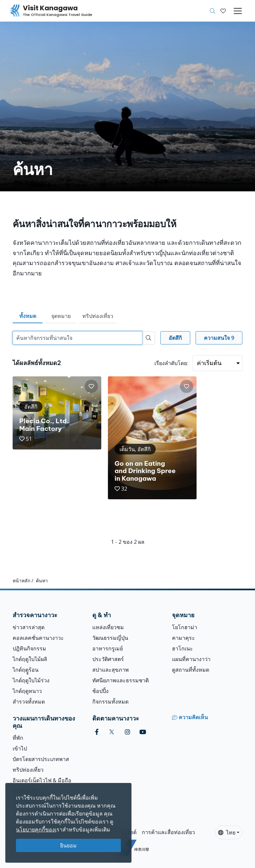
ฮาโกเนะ (182, 648)
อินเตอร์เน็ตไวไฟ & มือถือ (42, 780)
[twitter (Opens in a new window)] (112, 732)
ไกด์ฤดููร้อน (26, 670)
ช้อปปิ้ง (100, 691)
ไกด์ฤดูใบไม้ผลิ (30, 659)
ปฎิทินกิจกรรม (29, 648)
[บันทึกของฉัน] (223, 11)
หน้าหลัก (21, 580)
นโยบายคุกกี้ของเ (36, 829)
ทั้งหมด (28, 316)
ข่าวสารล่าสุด (29, 627)
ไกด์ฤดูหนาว (27, 691)
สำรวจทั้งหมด (29, 702)
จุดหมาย (61, 316)
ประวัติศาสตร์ (108, 659)
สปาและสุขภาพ (111, 670)
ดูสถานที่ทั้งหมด (191, 670)
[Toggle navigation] (238, 11)
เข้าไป (20, 748)
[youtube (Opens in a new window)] (143, 732)
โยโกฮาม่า (185, 627)
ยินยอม (68, 845)
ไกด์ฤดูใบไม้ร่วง (31, 680)
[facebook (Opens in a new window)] (97, 732)
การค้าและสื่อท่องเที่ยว (168, 832)
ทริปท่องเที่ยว (98, 316)
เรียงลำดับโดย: (171, 363)
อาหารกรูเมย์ (108, 648)
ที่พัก (18, 738)
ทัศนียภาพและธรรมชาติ (121, 680)
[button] (223, 11)
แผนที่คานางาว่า (191, 659)
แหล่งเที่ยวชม (108, 627)
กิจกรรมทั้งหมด (110, 702)
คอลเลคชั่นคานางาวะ (38, 638)
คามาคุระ (183, 638)
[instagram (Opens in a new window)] (127, 732)
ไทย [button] (227, 832)
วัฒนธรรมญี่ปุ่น (110, 638)
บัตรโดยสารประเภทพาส (41, 759)
